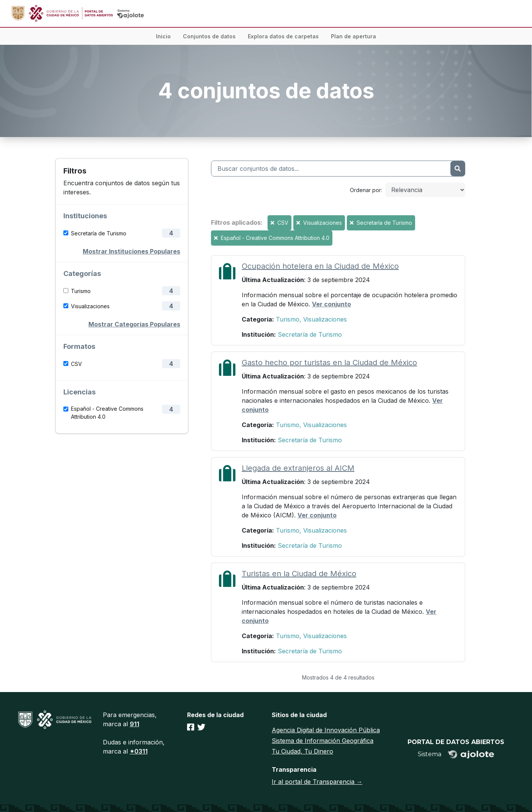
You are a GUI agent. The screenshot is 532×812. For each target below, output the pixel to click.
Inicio (163, 36)
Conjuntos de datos (209, 36)
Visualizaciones (90, 306)
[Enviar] (458, 169)
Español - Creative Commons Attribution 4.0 (107, 413)
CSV (76, 364)
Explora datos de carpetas (283, 36)
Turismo (81, 291)
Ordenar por (365, 190)
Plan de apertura (353, 36)
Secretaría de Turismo (99, 233)
